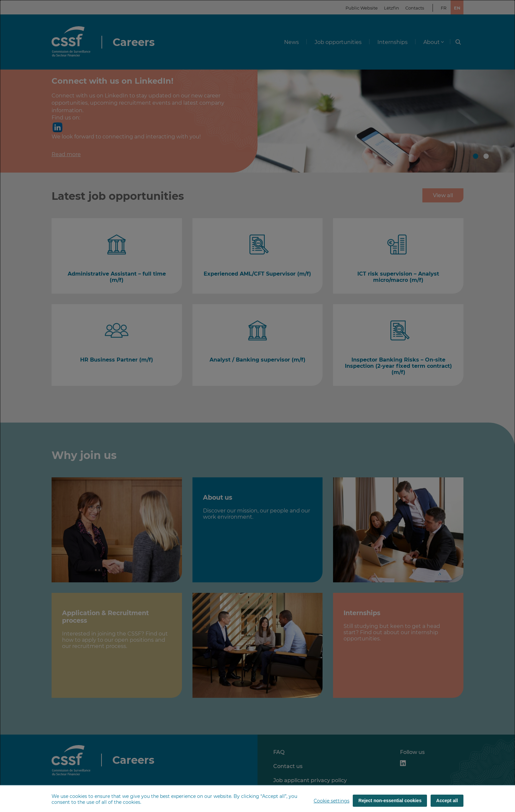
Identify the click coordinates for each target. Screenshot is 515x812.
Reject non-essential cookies (390, 801)
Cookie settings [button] (332, 801)
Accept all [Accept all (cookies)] (447, 801)
